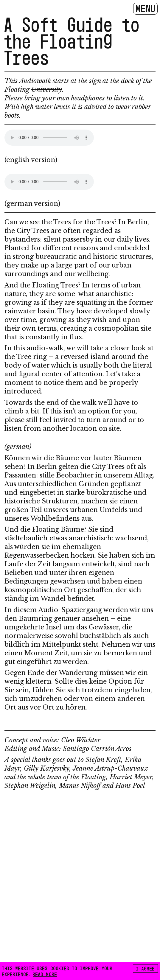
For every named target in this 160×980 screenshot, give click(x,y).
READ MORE (45, 974)
